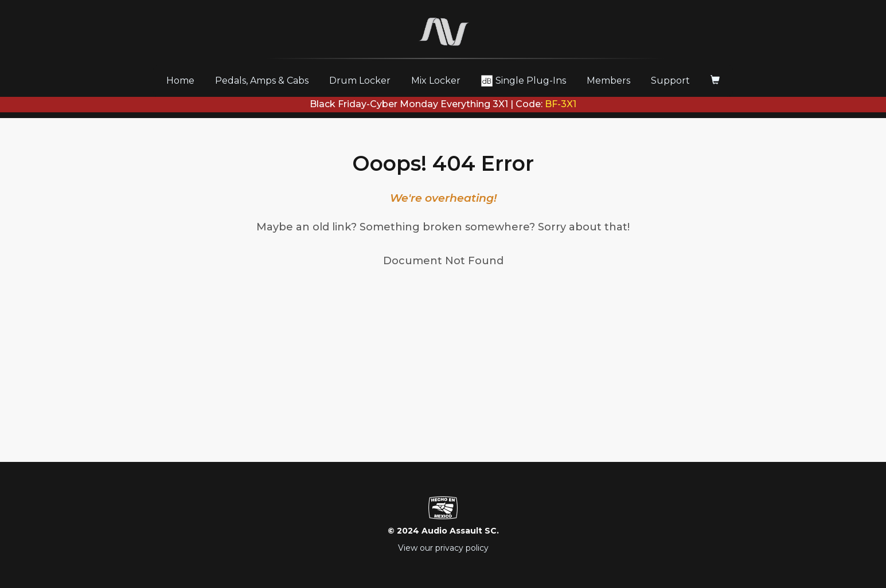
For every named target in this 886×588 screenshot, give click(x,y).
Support (670, 81)
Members (608, 81)
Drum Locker (360, 81)
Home (185, 80)
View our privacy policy (443, 548)
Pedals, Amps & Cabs (262, 81)
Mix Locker (436, 81)
